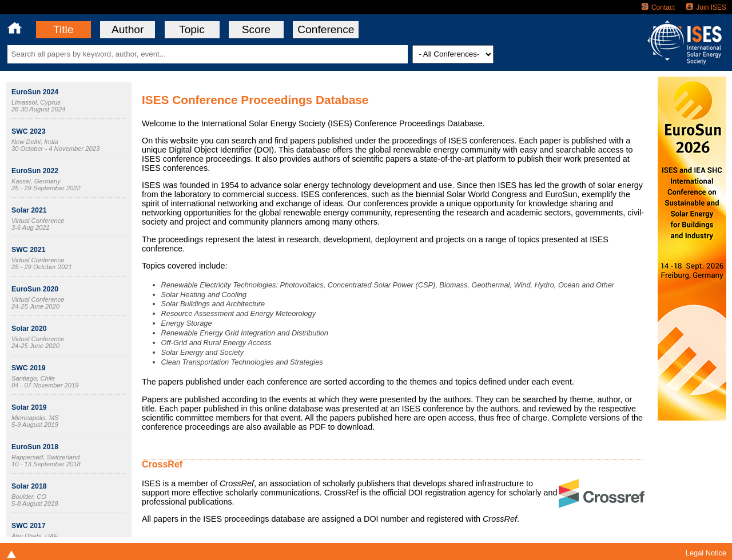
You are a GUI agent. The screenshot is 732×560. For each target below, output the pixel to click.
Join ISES (706, 7)
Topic (192, 29)
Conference (326, 29)
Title (63, 29)
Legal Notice (706, 553)
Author (128, 29)
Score (256, 29)
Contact (658, 7)
